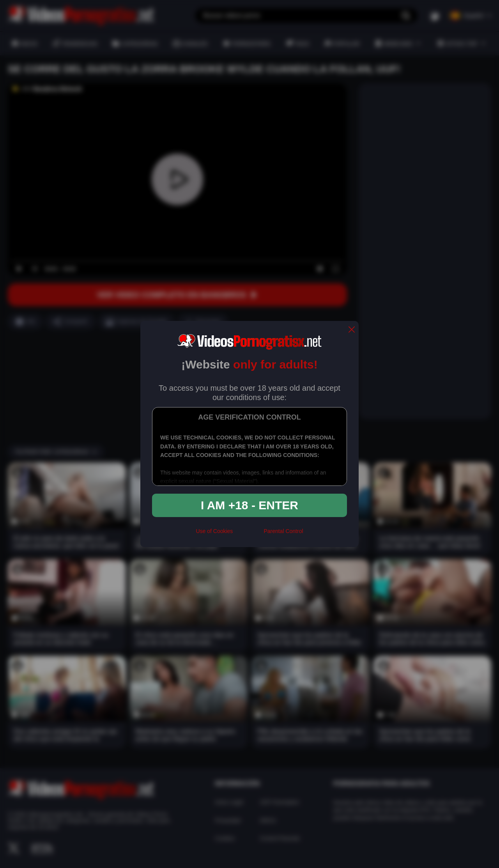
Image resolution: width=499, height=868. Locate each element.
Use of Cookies (214, 531)
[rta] (248, 535)
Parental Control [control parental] (283, 531)
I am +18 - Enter (249, 505)
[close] (352, 330)
